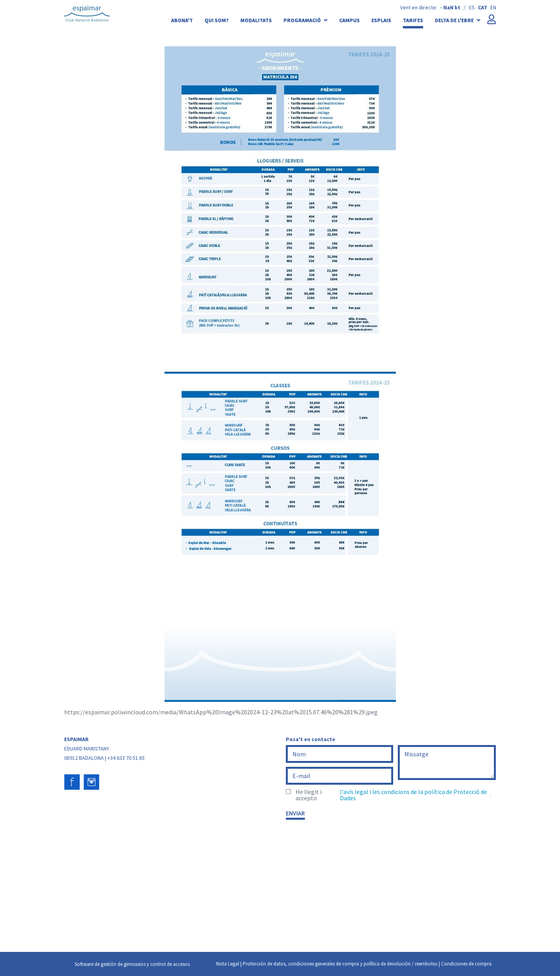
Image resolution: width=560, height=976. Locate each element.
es (472, 7)
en (493, 7)
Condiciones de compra (466, 964)
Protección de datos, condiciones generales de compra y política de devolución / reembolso (340, 964)
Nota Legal (228, 964)
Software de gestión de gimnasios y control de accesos (132, 964)
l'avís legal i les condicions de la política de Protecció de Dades (413, 795)
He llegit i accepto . (393, 795)
